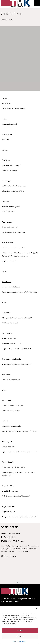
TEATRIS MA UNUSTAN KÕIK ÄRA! (13, 541)
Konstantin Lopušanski (9, 124)
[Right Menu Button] (37, 3)
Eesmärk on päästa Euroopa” (11, 165)
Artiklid (9, 533)
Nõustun (20, 630)
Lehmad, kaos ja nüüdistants (11, 287)
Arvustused (16, 533)
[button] (37, 608)
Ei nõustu (20, 636)
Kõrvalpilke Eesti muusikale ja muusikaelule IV (17, 318)
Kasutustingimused (19, 641)
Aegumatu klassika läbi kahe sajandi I (14, 405)
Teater (3, 533)
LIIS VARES (8, 537)
